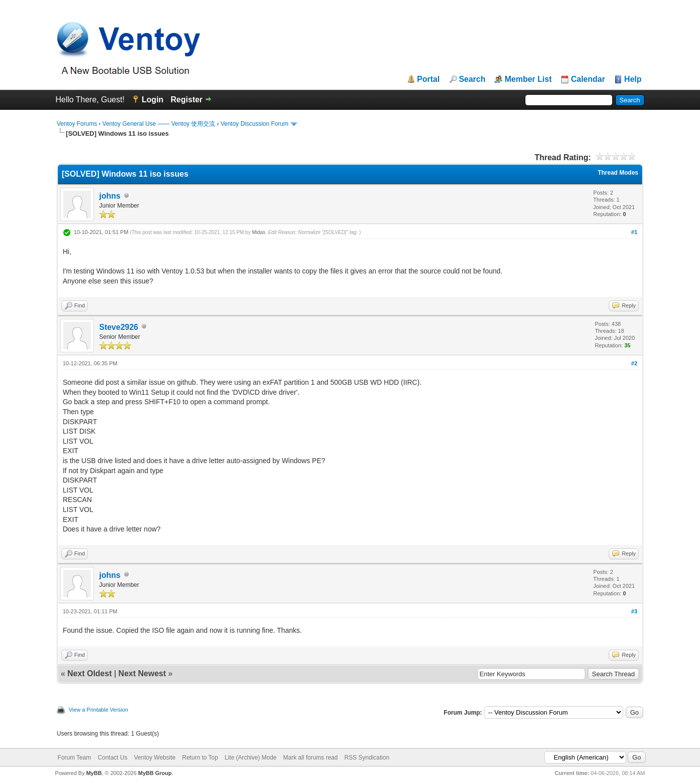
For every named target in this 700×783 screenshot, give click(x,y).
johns (110, 196)
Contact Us (113, 758)
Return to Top (200, 758)
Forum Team (74, 758)
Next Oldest (90, 673)
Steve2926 (119, 327)
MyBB (94, 773)
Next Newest (142, 673)
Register (187, 100)
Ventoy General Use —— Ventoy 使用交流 (159, 124)
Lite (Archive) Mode (250, 758)
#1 (634, 232)
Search (472, 79)
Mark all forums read (311, 758)
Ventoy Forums (77, 124)
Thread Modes (618, 173)
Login (153, 100)
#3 (634, 611)
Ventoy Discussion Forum (254, 124)
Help (633, 79)
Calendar (588, 79)
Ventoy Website (155, 758)
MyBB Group (155, 773)
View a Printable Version (99, 710)
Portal (428, 79)
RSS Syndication (367, 758)
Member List (528, 79)
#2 (634, 363)
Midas (259, 232)
